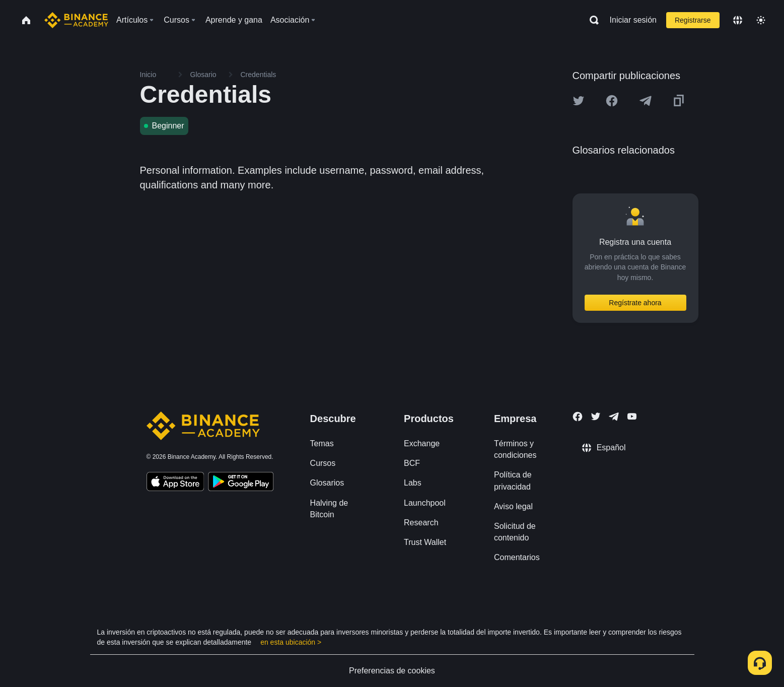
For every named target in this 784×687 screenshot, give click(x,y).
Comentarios (517, 557)
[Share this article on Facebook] (612, 101)
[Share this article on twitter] (579, 101)
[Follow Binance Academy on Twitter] (596, 417)
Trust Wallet (425, 542)
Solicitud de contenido (515, 532)
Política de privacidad (513, 480)
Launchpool (425, 503)
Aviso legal (513, 506)
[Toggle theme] (761, 20)
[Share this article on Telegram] (646, 101)
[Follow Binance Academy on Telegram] (614, 417)
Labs (413, 483)
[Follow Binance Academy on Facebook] (578, 417)
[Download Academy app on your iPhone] (175, 483)
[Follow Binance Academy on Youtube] (632, 416)
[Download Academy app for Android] (241, 483)
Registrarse (693, 20)
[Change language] (738, 20)
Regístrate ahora (635, 303)
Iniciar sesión (633, 20)
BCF (412, 463)
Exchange (422, 443)
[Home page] (76, 20)
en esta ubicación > (291, 642)
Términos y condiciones (515, 449)
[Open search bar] (591, 20)
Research (421, 523)
